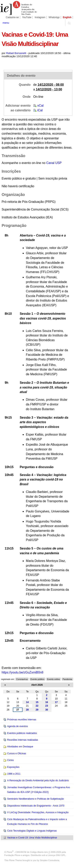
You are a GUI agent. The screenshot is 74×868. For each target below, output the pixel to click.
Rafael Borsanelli (16, 53)
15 (37, 702)
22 (37, 706)
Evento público (37, 679)
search (69, 22)
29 (37, 710)
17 (56, 702)
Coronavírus (22, 679)
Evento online (53, 679)
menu (6, 23)
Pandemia (67, 679)
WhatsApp (54, 17)
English (67, 17)
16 (47, 702)
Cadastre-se (12, 17)
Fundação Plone (12, 855)
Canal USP (54, 163)
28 (27, 710)
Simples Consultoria (50, 860)
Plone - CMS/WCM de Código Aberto (25, 852)
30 (47, 710)
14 (27, 702)
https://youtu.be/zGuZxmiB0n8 (22, 672)
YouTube (27, 17)
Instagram (40, 17)
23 (47, 706)
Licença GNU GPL (57, 855)
